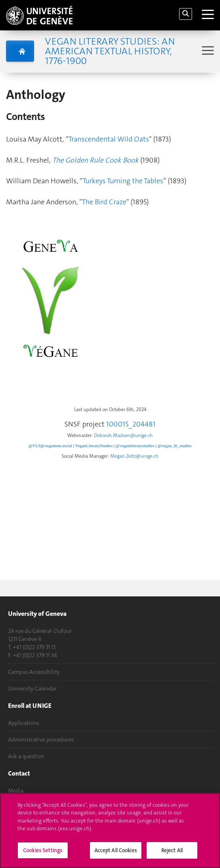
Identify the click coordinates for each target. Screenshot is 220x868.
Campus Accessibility (34, 672)
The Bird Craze (104, 202)
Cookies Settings (43, 854)
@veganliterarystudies (135, 446)
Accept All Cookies (116, 854)
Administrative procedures (41, 739)
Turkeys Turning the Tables (123, 181)
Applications (24, 723)
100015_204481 (131, 424)
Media (16, 791)
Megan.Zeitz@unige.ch (134, 456)
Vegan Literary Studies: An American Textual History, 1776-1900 (110, 51)
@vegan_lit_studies (174, 446)
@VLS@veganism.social (50, 446)
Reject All (172, 854)
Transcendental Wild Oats (109, 139)
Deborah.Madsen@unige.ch (123, 435)
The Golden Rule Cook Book (95, 160)
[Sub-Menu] (207, 51)
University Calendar (32, 688)
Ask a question (26, 756)
